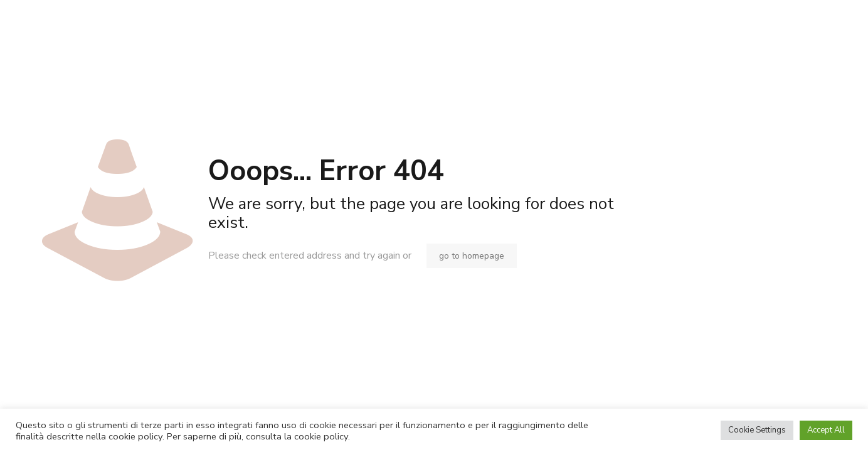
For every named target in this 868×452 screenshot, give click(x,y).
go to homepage (472, 256)
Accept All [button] (826, 430)
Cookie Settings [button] (757, 430)
